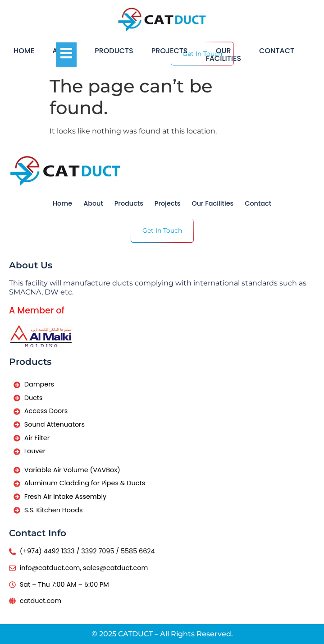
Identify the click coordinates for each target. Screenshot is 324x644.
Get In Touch (162, 230)
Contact (277, 51)
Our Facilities (223, 55)
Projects (170, 51)
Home (24, 51)
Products (114, 51)
